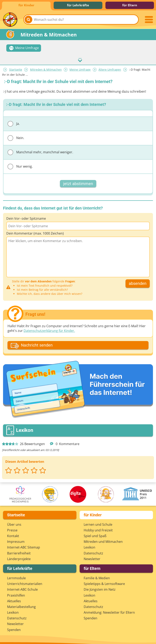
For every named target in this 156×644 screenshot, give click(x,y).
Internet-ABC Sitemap (24, 544)
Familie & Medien (97, 575)
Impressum (16, 538)
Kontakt (13, 532)
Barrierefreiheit (19, 550)
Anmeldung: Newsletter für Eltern (109, 609)
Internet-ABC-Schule (22, 586)
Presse (12, 527)
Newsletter (92, 555)
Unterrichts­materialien (25, 580)
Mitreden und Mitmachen (103, 538)
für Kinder (26, 5)
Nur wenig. (20, 163)
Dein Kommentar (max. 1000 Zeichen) (35, 230)
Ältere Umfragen (110, 66)
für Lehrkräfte (78, 5)
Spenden (14, 626)
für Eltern (130, 5)
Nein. (16, 134)
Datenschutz (93, 550)
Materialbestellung (21, 603)
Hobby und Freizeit (98, 527)
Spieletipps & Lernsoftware (104, 580)
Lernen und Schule (98, 521)
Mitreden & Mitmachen (46, 66)
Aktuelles (14, 598)
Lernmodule (16, 575)
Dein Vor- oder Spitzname (26, 215)
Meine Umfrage (80, 66)
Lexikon (89, 544)
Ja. (14, 120)
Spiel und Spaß (95, 532)
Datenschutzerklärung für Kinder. (49, 327)
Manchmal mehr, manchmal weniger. (40, 149)
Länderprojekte (19, 555)
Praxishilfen (16, 592)
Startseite (16, 66)
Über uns (14, 521)
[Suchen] (28, 20)
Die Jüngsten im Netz (100, 586)
